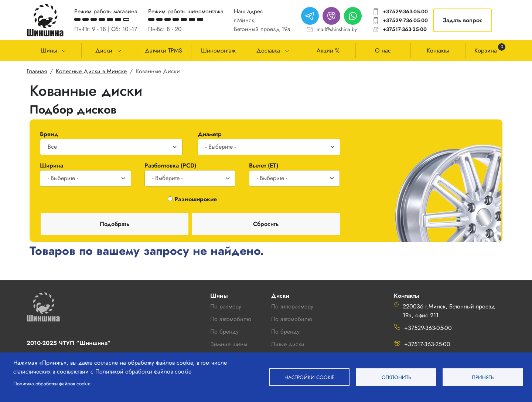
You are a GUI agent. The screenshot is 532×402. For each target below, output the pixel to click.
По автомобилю (231, 319)
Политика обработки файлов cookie (52, 384)
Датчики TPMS (163, 50)
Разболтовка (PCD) (170, 165)
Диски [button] (104, 50)
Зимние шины (229, 344)
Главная (37, 71)
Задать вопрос (463, 20)
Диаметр (210, 134)
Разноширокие (196, 199)
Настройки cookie (309, 377)
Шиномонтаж (218, 50)
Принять (483, 377)
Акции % (328, 50)
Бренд (49, 134)
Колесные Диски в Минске (91, 71)
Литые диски (288, 344)
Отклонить (396, 377)
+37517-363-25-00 (405, 29)
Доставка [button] (268, 50)
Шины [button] (49, 50)
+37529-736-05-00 (405, 20)
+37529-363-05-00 (405, 11)
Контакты (438, 50)
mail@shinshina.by (337, 29)
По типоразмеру (292, 306)
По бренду (285, 332)
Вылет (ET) (264, 165)
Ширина (52, 165)
